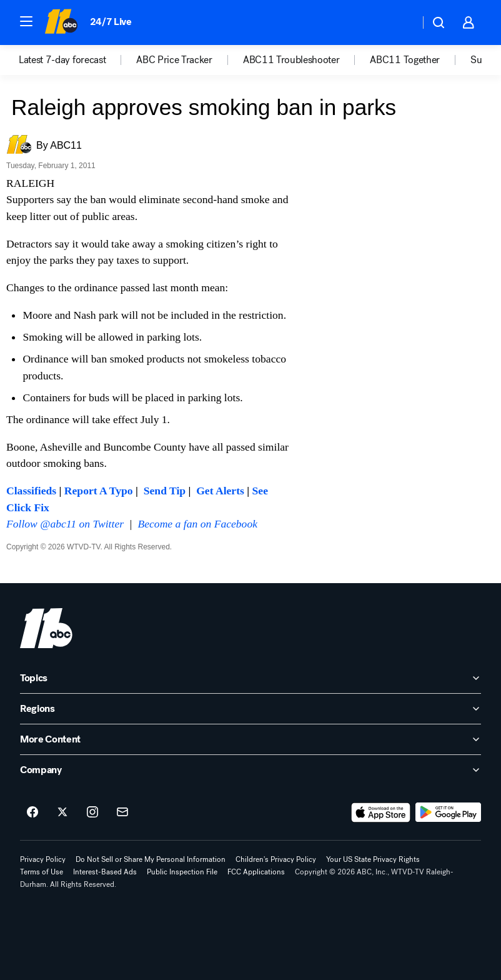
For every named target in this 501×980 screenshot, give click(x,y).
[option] (77, 60)
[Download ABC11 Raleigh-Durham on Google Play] (448, 812)
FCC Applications (256, 872)
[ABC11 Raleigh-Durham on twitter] (62, 812)
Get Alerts (220, 491)
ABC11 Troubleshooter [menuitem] (291, 60)
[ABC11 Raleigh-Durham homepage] (61, 22)
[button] (26, 21)
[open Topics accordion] (250, 678)
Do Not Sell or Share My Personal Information (151, 859)
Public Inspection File (182, 872)
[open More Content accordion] (250, 739)
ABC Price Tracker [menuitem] (174, 60)
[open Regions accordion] (250, 709)
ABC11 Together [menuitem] (405, 60)
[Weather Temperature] (400, 22)
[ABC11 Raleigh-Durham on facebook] (32, 812)
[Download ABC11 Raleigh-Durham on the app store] (381, 812)
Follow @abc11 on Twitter (65, 524)
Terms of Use (42, 872)
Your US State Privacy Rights (373, 859)
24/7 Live (111, 22)
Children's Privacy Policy (276, 859)
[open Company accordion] (250, 770)
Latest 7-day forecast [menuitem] (62, 60)
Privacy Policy (43, 859)
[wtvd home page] (46, 628)
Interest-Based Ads (105, 872)
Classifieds (31, 491)
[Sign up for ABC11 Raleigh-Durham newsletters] (122, 812)
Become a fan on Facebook (198, 524)
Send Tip (165, 491)
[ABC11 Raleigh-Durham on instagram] (92, 812)
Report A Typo (99, 491)
